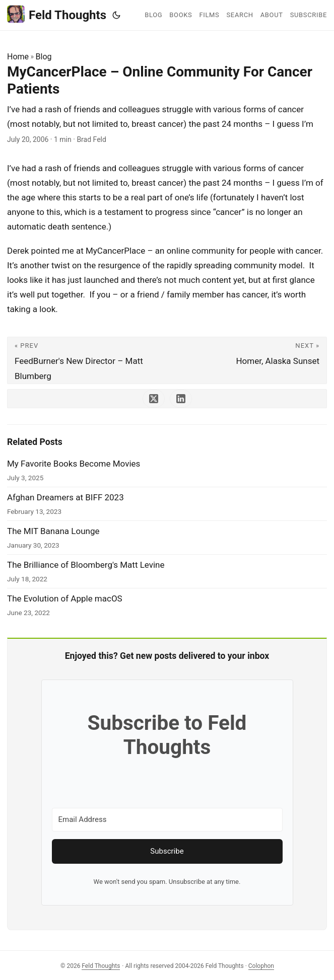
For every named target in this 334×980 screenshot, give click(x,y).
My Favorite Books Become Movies (74, 464)
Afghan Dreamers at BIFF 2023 (65, 497)
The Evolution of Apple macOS (65, 598)
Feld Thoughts (57, 14)
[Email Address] (167, 820)
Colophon (261, 966)
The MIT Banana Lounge (53, 531)
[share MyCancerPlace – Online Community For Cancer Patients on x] (154, 399)
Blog (44, 57)
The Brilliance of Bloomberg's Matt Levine (86, 565)
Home (18, 57)
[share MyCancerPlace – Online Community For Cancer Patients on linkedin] (181, 399)
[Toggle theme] (116, 15)
